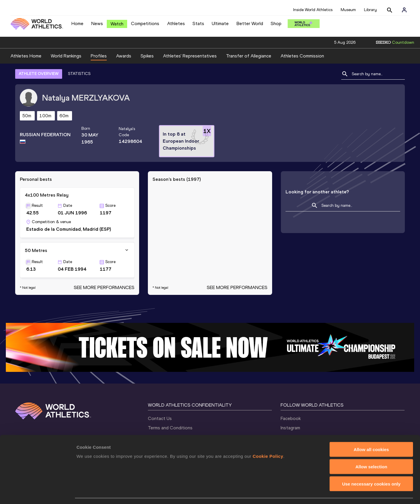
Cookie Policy (268, 439)
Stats (198, 23)
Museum (348, 10)
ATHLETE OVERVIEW (39, 74)
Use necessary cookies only (371, 467)
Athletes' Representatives (190, 56)
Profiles (99, 56)
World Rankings (66, 56)
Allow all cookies (371, 432)
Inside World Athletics (313, 10)
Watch (117, 24)
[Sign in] (404, 10)
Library (370, 10)
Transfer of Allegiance (249, 56)
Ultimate (220, 23)
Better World (250, 23)
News (97, 23)
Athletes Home (26, 56)
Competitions (145, 23)
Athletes (176, 23)
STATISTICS (79, 74)
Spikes (147, 56)
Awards (124, 56)
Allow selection (371, 450)
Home (77, 23)
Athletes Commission (302, 56)
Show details (306, 492)
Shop (276, 23)
